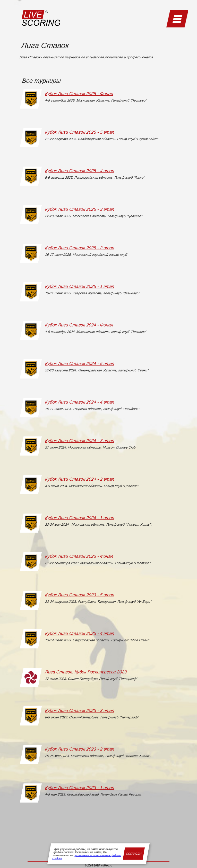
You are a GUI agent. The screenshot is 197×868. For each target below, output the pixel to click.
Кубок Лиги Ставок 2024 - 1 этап (80, 518)
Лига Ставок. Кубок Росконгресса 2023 (86, 672)
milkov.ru (107, 866)
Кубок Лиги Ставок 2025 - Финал (79, 94)
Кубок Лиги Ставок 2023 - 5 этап (80, 595)
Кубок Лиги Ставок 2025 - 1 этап (80, 286)
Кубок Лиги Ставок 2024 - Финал (79, 325)
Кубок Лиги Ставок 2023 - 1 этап (80, 788)
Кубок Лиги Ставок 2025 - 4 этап (80, 171)
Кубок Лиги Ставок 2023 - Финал (79, 556)
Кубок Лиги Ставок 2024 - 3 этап (80, 441)
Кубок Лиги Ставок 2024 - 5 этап (80, 364)
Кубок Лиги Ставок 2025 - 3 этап (80, 209)
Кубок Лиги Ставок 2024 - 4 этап (80, 402)
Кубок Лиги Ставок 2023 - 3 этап (80, 711)
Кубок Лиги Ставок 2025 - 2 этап (80, 248)
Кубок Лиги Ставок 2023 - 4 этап (80, 633)
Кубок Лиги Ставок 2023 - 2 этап (80, 749)
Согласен (134, 854)
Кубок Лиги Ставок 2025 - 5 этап (80, 132)
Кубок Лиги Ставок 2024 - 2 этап (80, 479)
